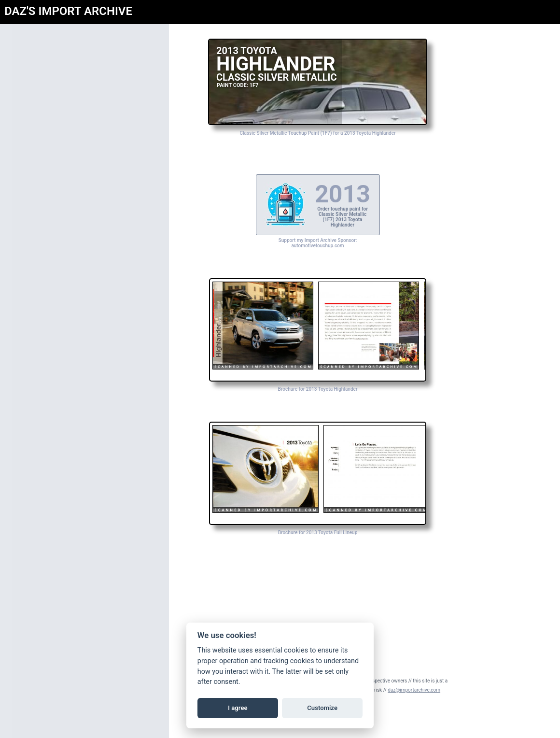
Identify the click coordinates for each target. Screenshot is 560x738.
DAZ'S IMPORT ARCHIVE (68, 11)
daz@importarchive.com (414, 690)
